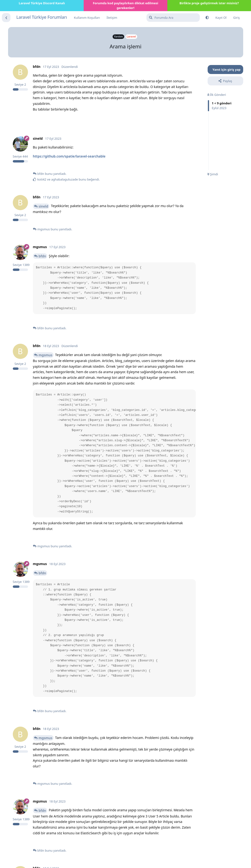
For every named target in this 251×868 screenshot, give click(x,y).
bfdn (42, 256)
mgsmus (46, 355)
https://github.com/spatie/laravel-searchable (69, 156)
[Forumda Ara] (173, 18)
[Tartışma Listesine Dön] (6, 18)
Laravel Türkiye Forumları (42, 17)
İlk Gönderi (217, 95)
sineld (43, 206)
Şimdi (213, 174)
